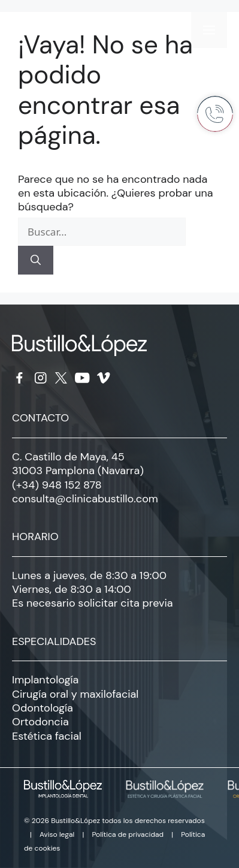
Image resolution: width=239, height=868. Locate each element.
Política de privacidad (128, 834)
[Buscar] (36, 260)
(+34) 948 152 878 (57, 485)
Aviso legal (57, 834)
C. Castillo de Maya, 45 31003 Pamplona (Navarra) (78, 464)
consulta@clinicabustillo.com (85, 499)
